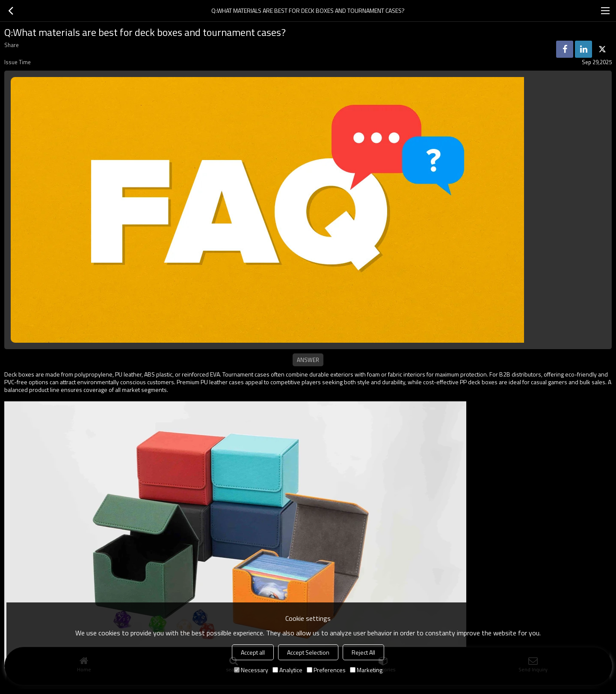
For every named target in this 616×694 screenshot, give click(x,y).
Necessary (251, 670)
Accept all (253, 652)
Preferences (326, 670)
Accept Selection (308, 652)
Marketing (366, 670)
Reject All (363, 652)
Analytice (287, 670)
